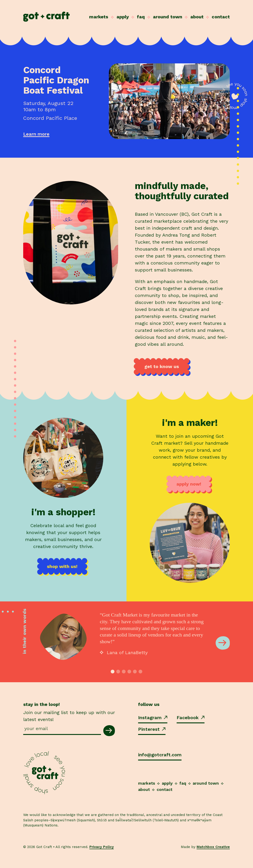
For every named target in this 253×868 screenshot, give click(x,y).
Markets (99, 17)
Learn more (36, 134)
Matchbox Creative (213, 847)
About (197, 17)
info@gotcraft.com (160, 755)
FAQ (141, 17)
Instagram (153, 718)
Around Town (168, 17)
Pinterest (152, 729)
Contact (221, 17)
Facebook (191, 718)
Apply (123, 17)
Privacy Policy (102, 847)
